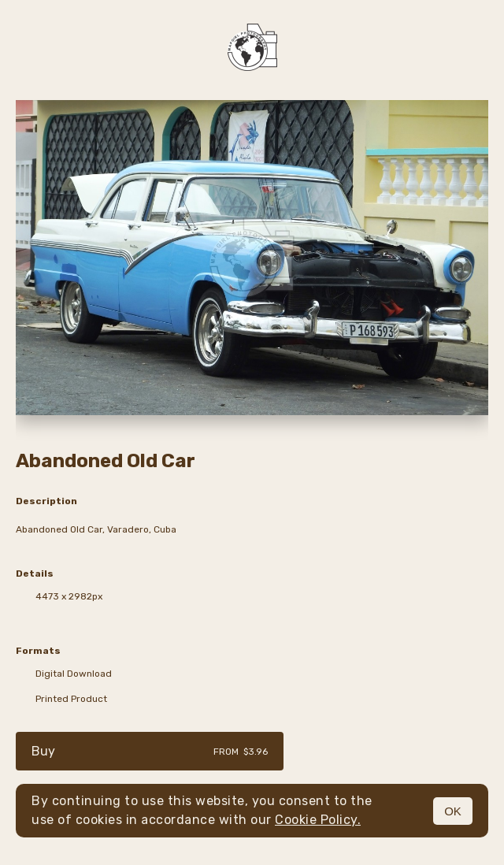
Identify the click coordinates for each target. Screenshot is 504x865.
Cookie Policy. (318, 820)
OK (453, 811)
